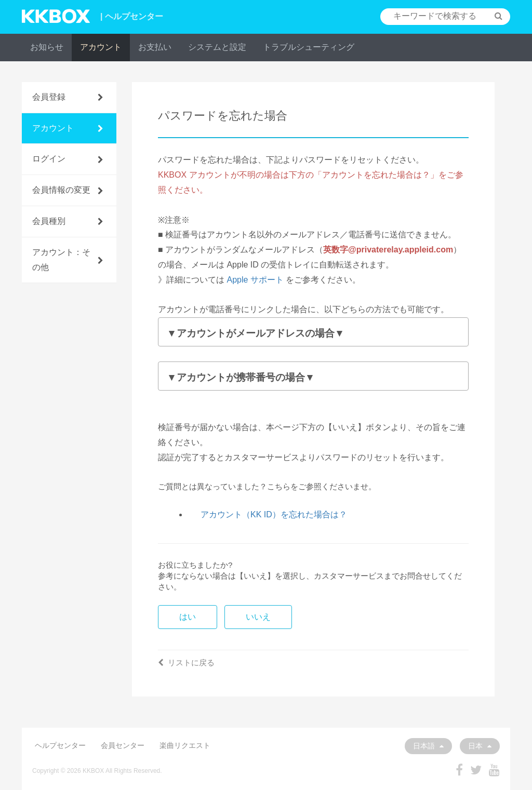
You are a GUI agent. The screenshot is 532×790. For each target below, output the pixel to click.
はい (188, 617)
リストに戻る (186, 662)
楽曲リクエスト (185, 745)
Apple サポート (255, 280)
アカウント (101, 47)
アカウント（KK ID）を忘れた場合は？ (274, 514)
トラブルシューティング (309, 47)
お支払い (155, 47)
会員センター (123, 745)
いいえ (258, 617)
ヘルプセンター (60, 745)
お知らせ (47, 47)
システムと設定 (217, 47)
